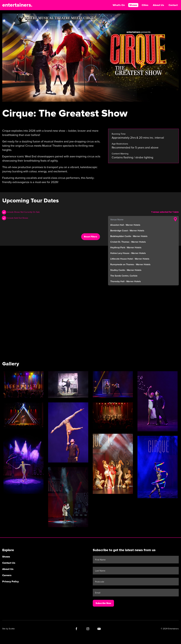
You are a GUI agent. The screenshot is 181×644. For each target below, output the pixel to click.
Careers (7, 575)
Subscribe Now (103, 603)
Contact (173, 5)
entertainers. (17, 5)
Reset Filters (91, 237)
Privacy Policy (10, 581)
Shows (133, 5)
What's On (119, 5)
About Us (158, 5)
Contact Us (9, 563)
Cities (145, 5)
